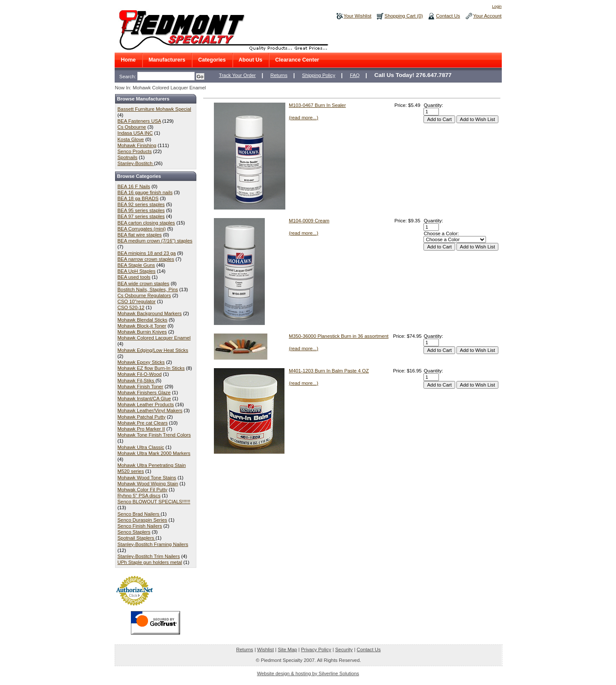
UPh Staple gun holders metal (150, 562)
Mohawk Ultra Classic (141, 447)
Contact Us (448, 16)
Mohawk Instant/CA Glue (144, 399)
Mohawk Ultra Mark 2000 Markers (154, 453)
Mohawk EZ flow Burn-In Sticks (151, 368)
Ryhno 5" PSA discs (139, 496)
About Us (250, 60)
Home (129, 60)
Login (497, 6)
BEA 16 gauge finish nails (145, 192)
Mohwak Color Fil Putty (143, 490)
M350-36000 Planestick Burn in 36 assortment (339, 336)
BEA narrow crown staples (146, 259)
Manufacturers (167, 60)
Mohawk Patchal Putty (142, 417)
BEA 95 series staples (141, 210)
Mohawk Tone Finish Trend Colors (154, 435)
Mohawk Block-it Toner (142, 326)
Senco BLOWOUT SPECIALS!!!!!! (154, 502)
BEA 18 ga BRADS (138, 198)
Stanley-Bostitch (136, 163)
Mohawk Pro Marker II (141, 429)
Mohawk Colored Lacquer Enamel (154, 338)
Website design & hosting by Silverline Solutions (308, 673)
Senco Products (135, 151)
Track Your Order (237, 75)
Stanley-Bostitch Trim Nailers (149, 556)
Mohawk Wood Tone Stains (147, 478)
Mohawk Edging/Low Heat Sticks (153, 350)
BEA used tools (134, 277)
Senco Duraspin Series (142, 520)
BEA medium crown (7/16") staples (155, 241)
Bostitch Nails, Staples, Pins (148, 289)
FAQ (355, 75)
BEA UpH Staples (137, 271)
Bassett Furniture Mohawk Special (154, 109)
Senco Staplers (134, 532)
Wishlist (265, 650)
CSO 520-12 (131, 307)
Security (344, 650)
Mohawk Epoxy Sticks (141, 362)
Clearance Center (297, 60)
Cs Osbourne (132, 127)
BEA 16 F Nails (134, 186)
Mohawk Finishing (137, 145)
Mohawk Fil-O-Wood (140, 374)
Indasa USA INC (135, 133)
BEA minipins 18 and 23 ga (147, 253)
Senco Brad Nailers (139, 514)
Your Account (487, 16)
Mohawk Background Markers (150, 313)
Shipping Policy (319, 75)
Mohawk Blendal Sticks (143, 320)
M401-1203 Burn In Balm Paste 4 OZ (329, 371)
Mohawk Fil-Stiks (137, 381)
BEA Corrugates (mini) (142, 229)
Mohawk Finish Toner (141, 387)
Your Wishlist (357, 16)
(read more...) (304, 118)
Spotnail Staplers (137, 538)
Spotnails (128, 157)
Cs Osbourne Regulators (144, 295)
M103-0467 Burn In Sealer (317, 105)
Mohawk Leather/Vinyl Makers (150, 410)
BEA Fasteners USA (139, 121)
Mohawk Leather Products (146, 405)
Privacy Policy (316, 650)
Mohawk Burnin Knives (142, 332)
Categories (212, 60)
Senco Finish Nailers (140, 526)
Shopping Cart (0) (404, 16)
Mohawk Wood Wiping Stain (148, 484)
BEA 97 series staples (141, 216)
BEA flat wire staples (140, 235)
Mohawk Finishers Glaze (144, 393)
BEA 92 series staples (141, 204)
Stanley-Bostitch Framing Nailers (153, 544)
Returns (279, 75)
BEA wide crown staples (144, 283)
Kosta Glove (131, 139)
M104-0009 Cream (309, 221)
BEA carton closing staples (147, 223)
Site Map (287, 650)
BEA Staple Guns (136, 265)
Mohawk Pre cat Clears (143, 423)
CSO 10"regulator (137, 301)
